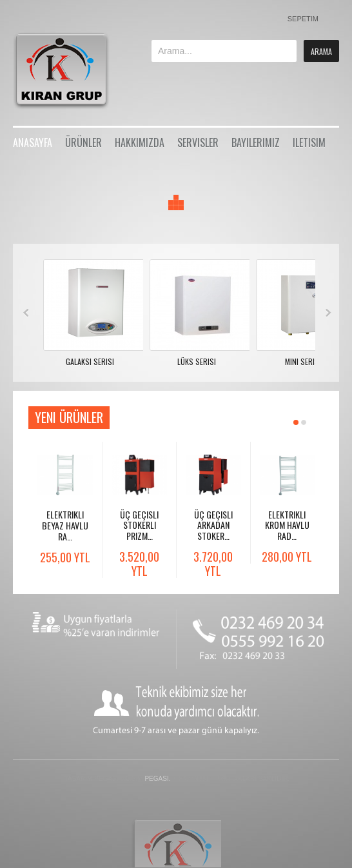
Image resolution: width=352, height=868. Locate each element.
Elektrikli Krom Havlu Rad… (287, 525)
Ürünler (83, 143)
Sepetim (303, 19)
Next (328, 313)
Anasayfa (33, 143)
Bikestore (69, 71)
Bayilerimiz (256, 143)
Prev (26, 313)
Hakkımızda (140, 143)
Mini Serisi (303, 361)
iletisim (309, 143)
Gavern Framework (176, 843)
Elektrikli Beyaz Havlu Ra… (65, 525)
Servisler (198, 143)
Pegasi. (157, 779)
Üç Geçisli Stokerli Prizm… (139, 525)
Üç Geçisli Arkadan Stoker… (213, 525)
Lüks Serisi (197, 361)
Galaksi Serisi (90, 361)
